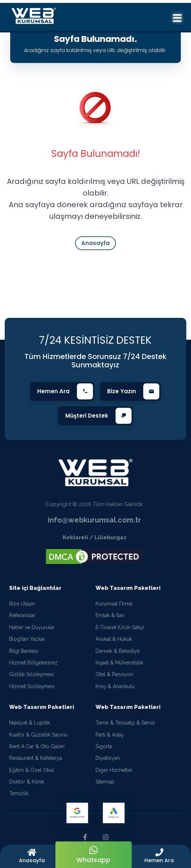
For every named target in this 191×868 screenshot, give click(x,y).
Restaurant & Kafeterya (36, 758)
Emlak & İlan (110, 615)
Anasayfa (95, 243)
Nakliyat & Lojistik (30, 723)
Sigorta (104, 746)
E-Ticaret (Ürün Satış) (120, 627)
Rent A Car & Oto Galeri (37, 746)
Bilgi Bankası (24, 651)
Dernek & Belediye (118, 651)
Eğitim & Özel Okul (32, 770)
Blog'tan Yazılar (27, 639)
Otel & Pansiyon (114, 674)
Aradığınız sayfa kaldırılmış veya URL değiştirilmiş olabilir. (95, 50)
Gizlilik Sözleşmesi (31, 674)
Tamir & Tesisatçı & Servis (125, 723)
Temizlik (19, 793)
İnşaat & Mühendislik (119, 663)
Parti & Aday (110, 735)
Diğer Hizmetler (114, 770)
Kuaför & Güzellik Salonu (38, 735)
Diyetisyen (108, 758)
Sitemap (105, 782)
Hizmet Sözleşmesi (32, 686)
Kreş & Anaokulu (115, 686)
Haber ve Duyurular (32, 627)
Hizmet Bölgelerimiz (33, 663)
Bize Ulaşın (22, 604)
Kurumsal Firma (114, 604)
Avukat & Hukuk (114, 639)
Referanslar (22, 615)
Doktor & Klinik (27, 782)
